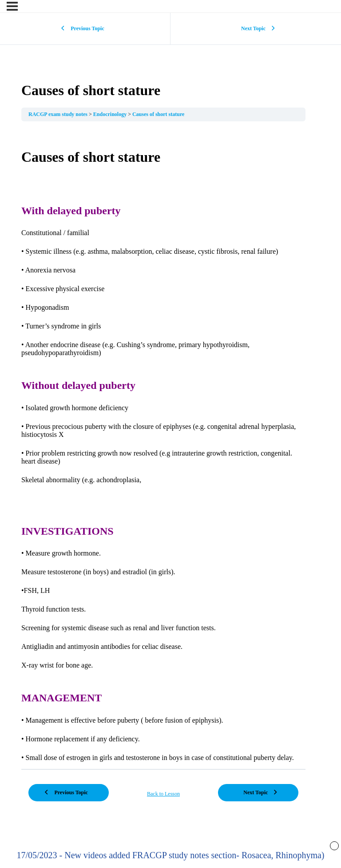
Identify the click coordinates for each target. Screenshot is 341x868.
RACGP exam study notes (59, 114)
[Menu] (12, 6)
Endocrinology (111, 114)
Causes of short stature (158, 114)
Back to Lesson (163, 794)
